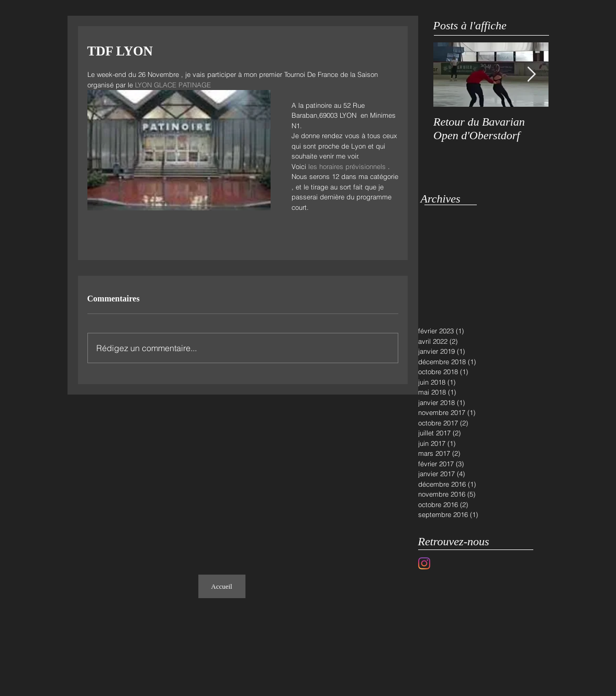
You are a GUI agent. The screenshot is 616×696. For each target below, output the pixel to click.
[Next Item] (532, 75)
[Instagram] (424, 563)
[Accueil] (222, 586)
